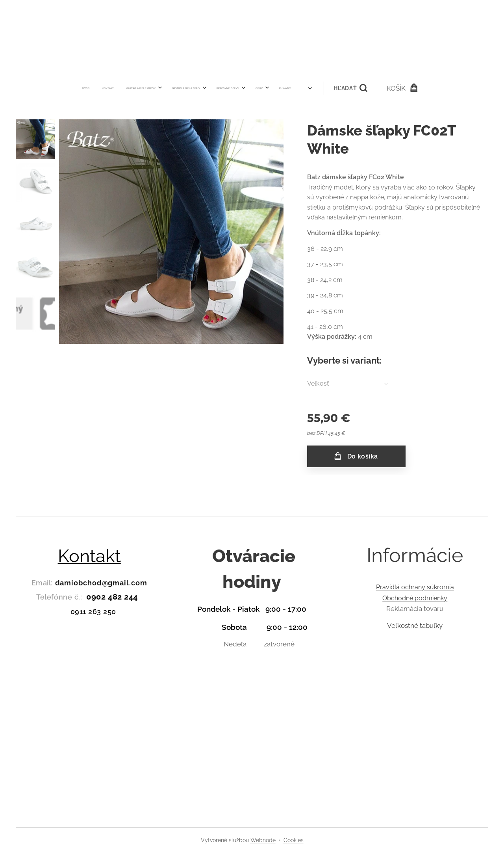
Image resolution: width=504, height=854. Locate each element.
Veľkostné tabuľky (415, 626)
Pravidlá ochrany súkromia (415, 587)
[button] (295, 88)
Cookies (294, 840)
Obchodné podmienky (415, 598)
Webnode (263, 840)
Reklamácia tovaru (415, 609)
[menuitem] (141, 88)
